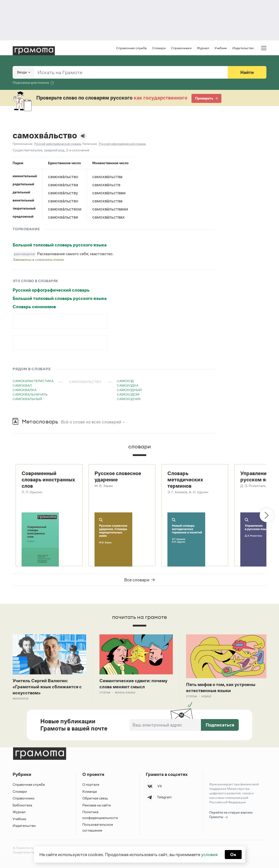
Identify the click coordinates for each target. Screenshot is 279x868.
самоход (125, 381)
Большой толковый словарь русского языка (60, 245)
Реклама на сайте (97, 805)
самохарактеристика (33, 381)
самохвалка (25, 390)
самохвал (22, 385)
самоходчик (129, 399)
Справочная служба (131, 48)
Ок (233, 855)
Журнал (203, 48)
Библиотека (22, 805)
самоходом (128, 394)
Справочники (181, 48)
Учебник (221, 48)
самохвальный (27, 399)
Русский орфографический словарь (51, 290)
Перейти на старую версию (231, 815)
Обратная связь (95, 798)
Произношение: (23, 144)
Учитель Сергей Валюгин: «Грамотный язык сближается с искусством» (47, 687)
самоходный (129, 390)
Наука (206, 696)
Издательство (243, 48)
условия (209, 855)
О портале (91, 785)
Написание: (90, 144)
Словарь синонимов (34, 307)
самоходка (128, 385)
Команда (90, 792)
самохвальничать (30, 394)
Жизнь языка (125, 692)
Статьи (105, 692)
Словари (159, 48)
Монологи (20, 698)
